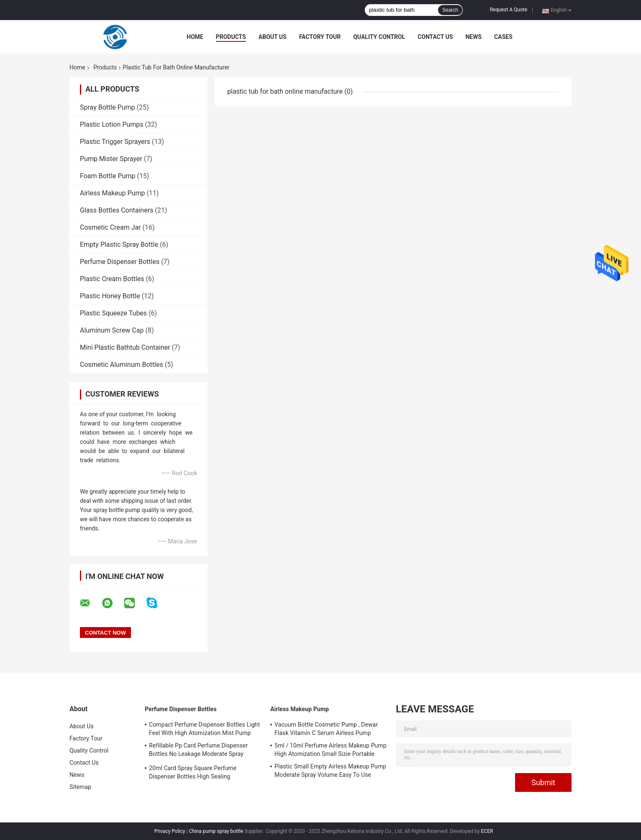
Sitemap (80, 787)
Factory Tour (320, 37)
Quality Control (379, 37)
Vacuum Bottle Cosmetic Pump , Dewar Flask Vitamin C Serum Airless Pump (326, 729)
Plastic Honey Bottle (110, 296)
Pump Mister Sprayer (111, 159)
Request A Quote (509, 10)
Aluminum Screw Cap (112, 330)
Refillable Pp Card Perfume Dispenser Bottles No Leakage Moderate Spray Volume (198, 751)
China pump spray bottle (216, 831)
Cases (503, 37)
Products (231, 37)
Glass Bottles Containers (117, 210)
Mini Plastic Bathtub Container (125, 347)
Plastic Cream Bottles (112, 279)
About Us (273, 37)
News (473, 37)
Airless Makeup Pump (112, 193)
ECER (487, 831)
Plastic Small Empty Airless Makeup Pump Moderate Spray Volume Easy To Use (330, 771)
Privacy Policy (170, 831)
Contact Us (435, 37)
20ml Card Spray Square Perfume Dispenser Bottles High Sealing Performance (193, 773)
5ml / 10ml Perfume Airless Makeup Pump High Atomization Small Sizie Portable (331, 750)
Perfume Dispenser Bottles (120, 262)
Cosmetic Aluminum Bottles (122, 365)
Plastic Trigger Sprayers (115, 142)
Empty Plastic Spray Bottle (119, 245)
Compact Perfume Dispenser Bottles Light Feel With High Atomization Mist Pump (204, 729)
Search (450, 10)
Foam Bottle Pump (108, 176)
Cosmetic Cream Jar (110, 227)
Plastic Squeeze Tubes (113, 313)
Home (195, 37)
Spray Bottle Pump (108, 107)
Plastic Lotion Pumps (112, 124)
